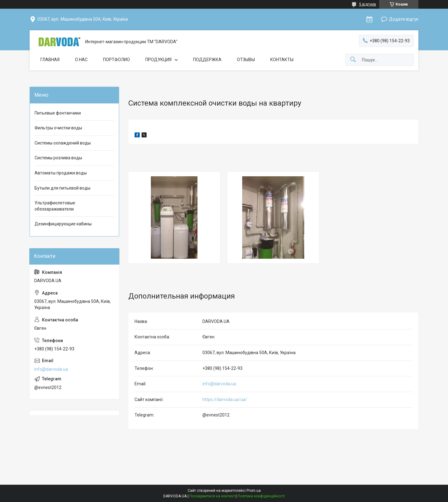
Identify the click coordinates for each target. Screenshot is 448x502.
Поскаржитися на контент (212, 496)
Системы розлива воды (58, 158)
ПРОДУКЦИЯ (158, 60)
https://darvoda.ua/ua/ (225, 400)
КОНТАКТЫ (282, 60)
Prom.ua (254, 491)
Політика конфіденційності (261, 496)
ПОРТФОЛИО (116, 60)
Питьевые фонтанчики (58, 113)
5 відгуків (368, 4)
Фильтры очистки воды (58, 128)
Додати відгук (404, 19)
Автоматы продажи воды (61, 173)
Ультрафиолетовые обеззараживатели (55, 206)
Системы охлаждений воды (63, 143)
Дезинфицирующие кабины (63, 224)
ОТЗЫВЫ (246, 60)
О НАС (81, 60)
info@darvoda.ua (219, 384)
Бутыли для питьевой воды (62, 188)
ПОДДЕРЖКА (207, 60)
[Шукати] (353, 60)
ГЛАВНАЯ (50, 60)
